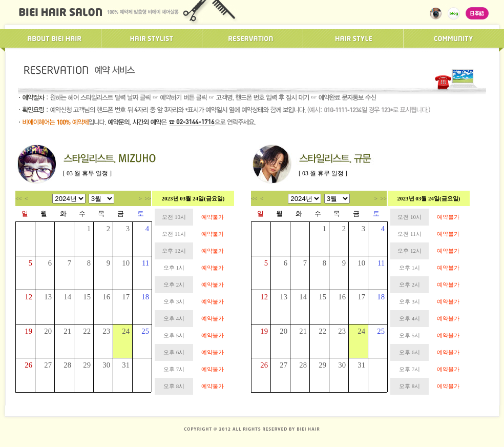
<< (18, 198)
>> (148, 198)
